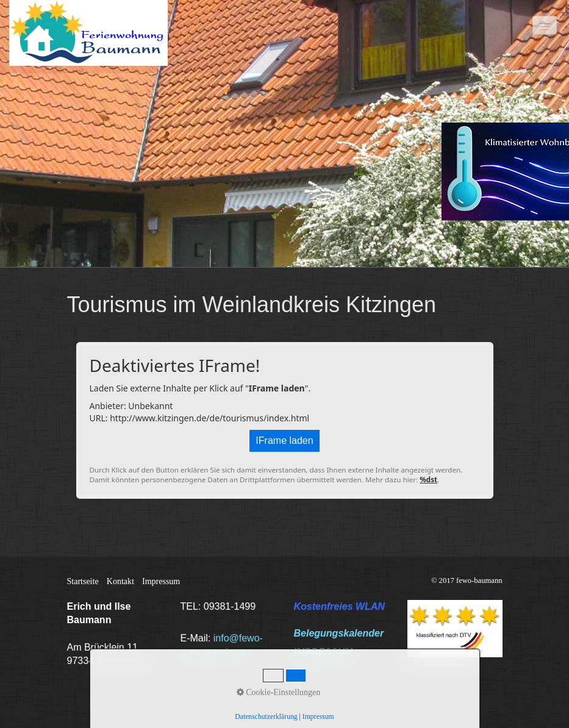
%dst (428, 480)
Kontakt (120, 581)
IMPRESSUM (324, 652)
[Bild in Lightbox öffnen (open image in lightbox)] (455, 629)
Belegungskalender (339, 633)
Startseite (83, 581)
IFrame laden (284, 441)
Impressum (161, 581)
